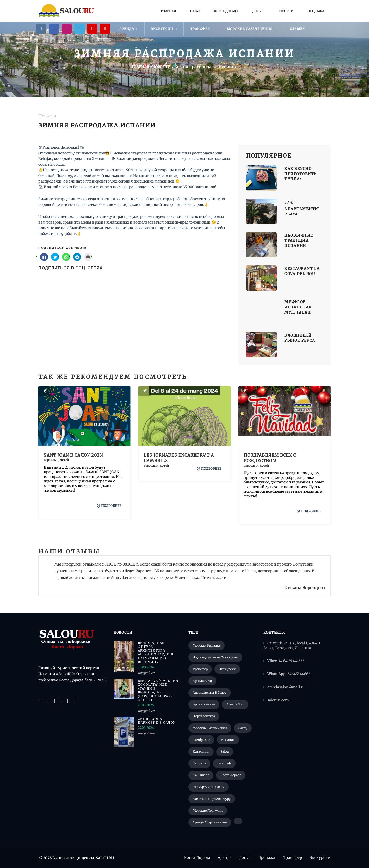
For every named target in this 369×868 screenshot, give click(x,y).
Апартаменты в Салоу (210, 693)
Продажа (316, 11)
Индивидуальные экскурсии (215, 657)
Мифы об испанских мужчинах (298, 307)
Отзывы (298, 29)
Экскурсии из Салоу (208, 787)
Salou (225, 751)
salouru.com (278, 700)
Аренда (129, 29)
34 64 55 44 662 (291, 661)
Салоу (243, 728)
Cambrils (199, 763)
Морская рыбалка (207, 645)
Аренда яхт (235, 704)
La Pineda (224, 763)
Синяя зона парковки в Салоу (157, 721)
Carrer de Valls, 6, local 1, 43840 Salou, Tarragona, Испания (292, 645)
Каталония (201, 751)
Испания (228, 740)
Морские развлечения (252, 29)
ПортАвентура (204, 716)
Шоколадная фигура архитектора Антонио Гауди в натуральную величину (156, 652)
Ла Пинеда (201, 775)
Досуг (258, 11)
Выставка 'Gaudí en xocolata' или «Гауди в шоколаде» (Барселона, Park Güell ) (158, 690)
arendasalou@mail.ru (286, 687)
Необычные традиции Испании (299, 240)
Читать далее (214, 578)
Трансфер (202, 29)
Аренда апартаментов (210, 822)
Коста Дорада (226, 11)
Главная (168, 11)
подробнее (109, 506)
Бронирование (204, 704)
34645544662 (299, 674)
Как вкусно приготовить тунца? (301, 174)
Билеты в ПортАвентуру (212, 799)
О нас (195, 11)
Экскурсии (164, 29)
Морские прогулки (208, 810)
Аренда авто (202, 681)
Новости (285, 11)
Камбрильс (201, 740)
